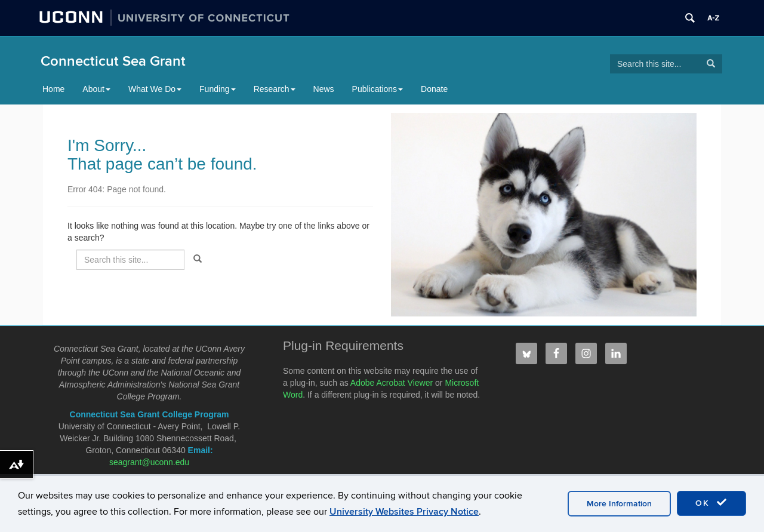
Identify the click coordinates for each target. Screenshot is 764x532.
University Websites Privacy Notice (404, 512)
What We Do (155, 89)
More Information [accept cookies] (619, 504)
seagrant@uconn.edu (149, 462)
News (324, 89)
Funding (218, 89)
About (96, 89)
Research (275, 89)
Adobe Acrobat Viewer (392, 383)
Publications (378, 89)
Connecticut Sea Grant (113, 61)
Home (53, 89)
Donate (434, 89)
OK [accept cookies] (711, 503)
